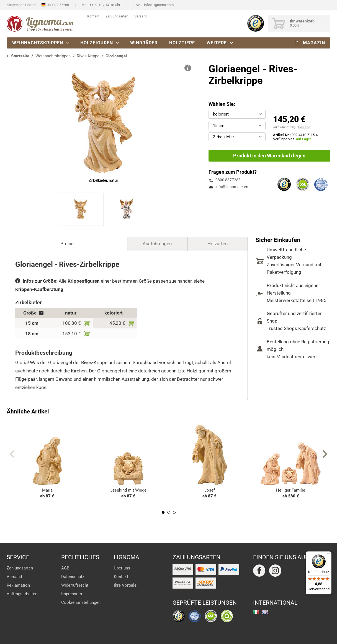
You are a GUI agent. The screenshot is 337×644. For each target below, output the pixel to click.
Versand (141, 16)
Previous (12, 454)
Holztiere (182, 43)
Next (325, 454)
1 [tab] (163, 512)
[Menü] (328, 555)
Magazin (314, 43)
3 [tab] (174, 512)
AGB (65, 568)
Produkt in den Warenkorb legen (269, 156)
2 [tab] (169, 512)
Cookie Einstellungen (81, 602)
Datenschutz (73, 577)
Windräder (144, 43)
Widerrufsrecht (75, 585)
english (265, 612)
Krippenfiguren (84, 281)
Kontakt (93, 16)
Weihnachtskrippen (38, 43)
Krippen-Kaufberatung (39, 289)
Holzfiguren (97, 43)
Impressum (72, 594)
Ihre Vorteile (125, 585)
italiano (256, 612)
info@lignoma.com (159, 5)
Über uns (122, 568)
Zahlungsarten (117, 16)
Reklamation (18, 585)
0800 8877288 (58, 5)
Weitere (217, 43)
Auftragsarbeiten (22, 594)
